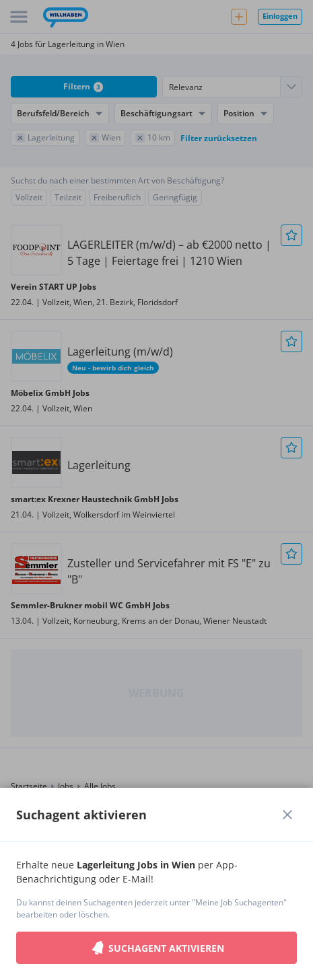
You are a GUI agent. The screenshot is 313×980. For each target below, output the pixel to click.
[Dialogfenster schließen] (287, 815)
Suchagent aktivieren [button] (157, 948)
